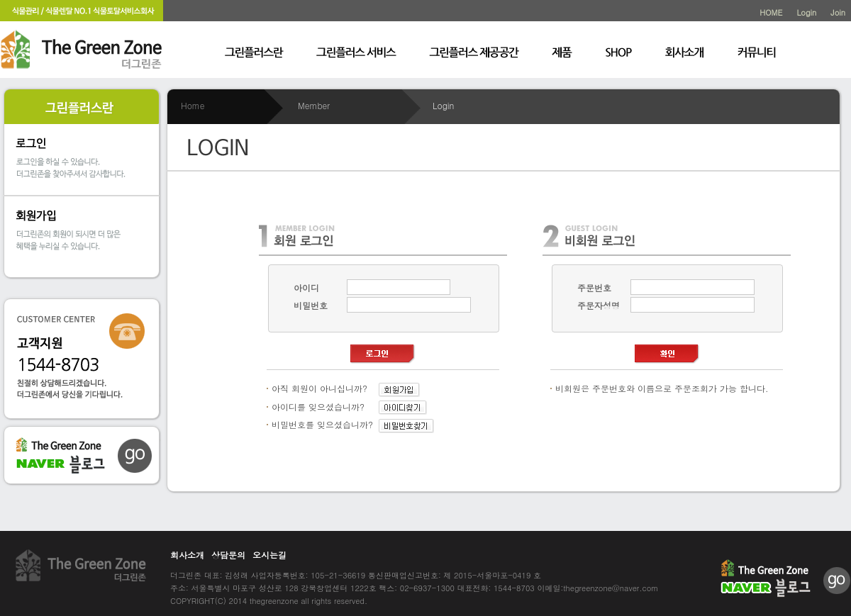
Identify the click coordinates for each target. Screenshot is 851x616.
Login (806, 12)
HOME (771, 12)
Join (838, 12)
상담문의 (228, 555)
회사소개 (187, 555)
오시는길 (269, 555)
